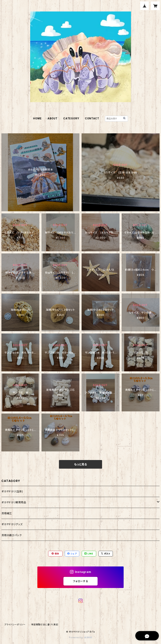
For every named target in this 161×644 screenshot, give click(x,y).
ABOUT (52, 118)
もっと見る (80, 464)
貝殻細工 (7, 513)
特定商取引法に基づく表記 (45, 625)
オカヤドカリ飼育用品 (14, 502)
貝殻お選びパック (11, 535)
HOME (37, 118)
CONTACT (92, 118)
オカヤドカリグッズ (12, 524)
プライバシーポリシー (15, 625)
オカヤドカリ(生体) (12, 491)
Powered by (80, 637)
